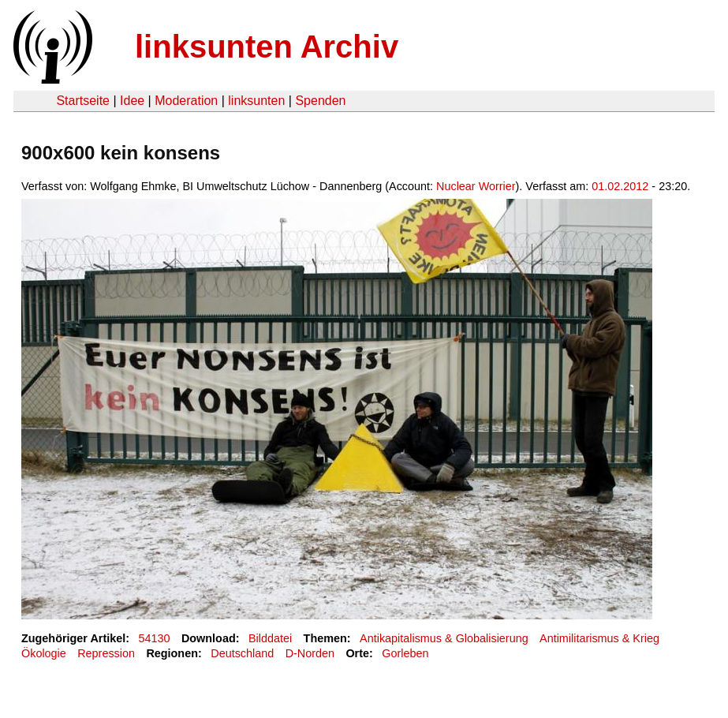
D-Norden (310, 653)
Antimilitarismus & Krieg (599, 638)
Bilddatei (270, 638)
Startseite (83, 101)
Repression (106, 653)
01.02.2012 (620, 186)
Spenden (320, 101)
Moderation (186, 101)
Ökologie (44, 653)
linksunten (256, 101)
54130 (155, 638)
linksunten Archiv (267, 47)
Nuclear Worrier (476, 186)
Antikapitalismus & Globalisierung (444, 638)
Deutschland (242, 653)
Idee (132, 101)
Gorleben (405, 653)
